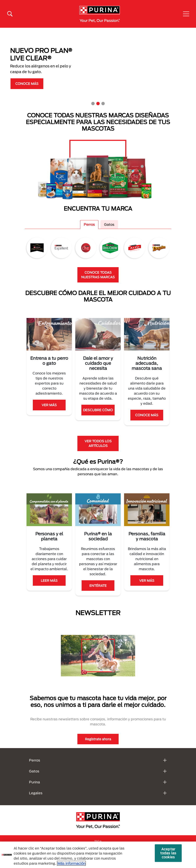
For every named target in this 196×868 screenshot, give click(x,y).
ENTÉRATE (98, 586)
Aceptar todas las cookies (168, 853)
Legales (36, 793)
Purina (34, 782)
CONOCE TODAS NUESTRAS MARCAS (98, 275)
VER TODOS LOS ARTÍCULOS (98, 443)
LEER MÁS (49, 580)
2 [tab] (98, 104)
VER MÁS (49, 405)
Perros (89, 224)
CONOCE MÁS (27, 84)
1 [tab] (93, 104)
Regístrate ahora (98, 739)
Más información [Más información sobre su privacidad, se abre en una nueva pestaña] (71, 863)
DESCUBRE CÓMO (98, 410)
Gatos (109, 224)
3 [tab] (103, 104)
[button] (186, 14)
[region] (98, 855)
